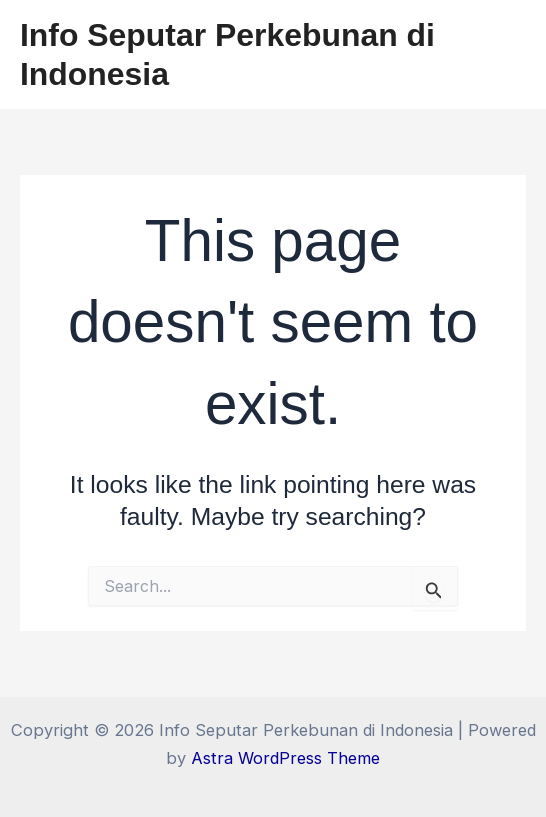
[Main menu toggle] (503, 54)
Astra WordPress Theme (285, 758)
